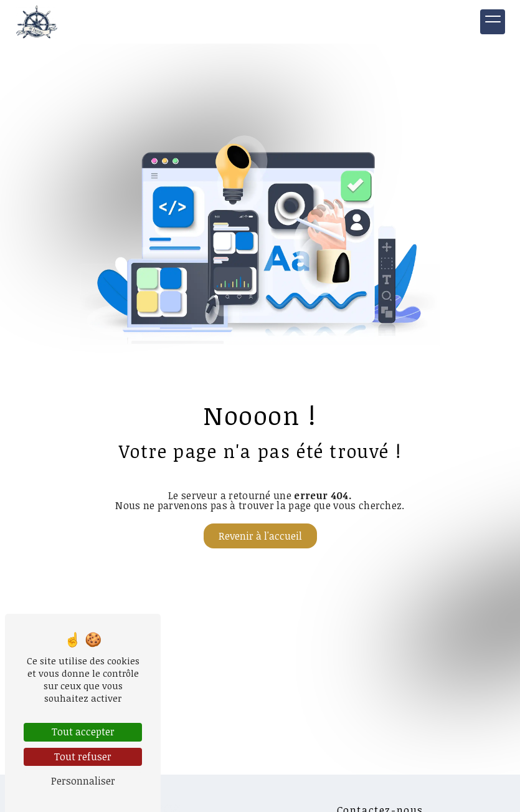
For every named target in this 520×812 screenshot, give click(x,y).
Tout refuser (83, 757)
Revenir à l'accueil (260, 536)
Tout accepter (83, 732)
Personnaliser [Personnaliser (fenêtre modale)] (83, 781)
